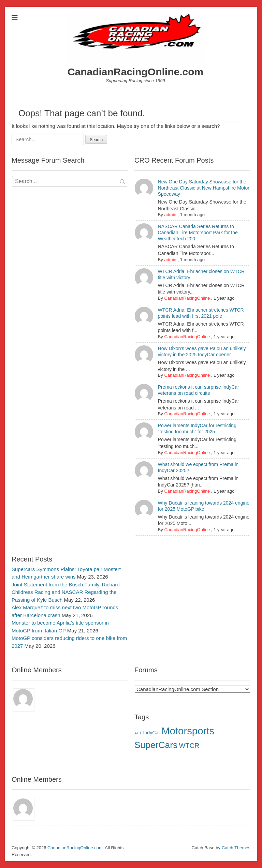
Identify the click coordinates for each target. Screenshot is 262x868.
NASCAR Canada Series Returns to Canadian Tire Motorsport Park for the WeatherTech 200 (198, 233)
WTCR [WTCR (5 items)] (189, 746)
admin (170, 215)
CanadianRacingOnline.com (135, 72)
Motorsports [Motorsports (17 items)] (188, 731)
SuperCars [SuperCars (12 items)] (156, 745)
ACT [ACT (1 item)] (138, 733)
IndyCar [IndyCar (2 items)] (151, 733)
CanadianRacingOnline (187, 298)
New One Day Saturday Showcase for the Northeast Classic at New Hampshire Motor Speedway (204, 188)
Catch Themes (236, 848)
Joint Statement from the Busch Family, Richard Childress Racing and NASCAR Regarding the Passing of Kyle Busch (66, 592)
